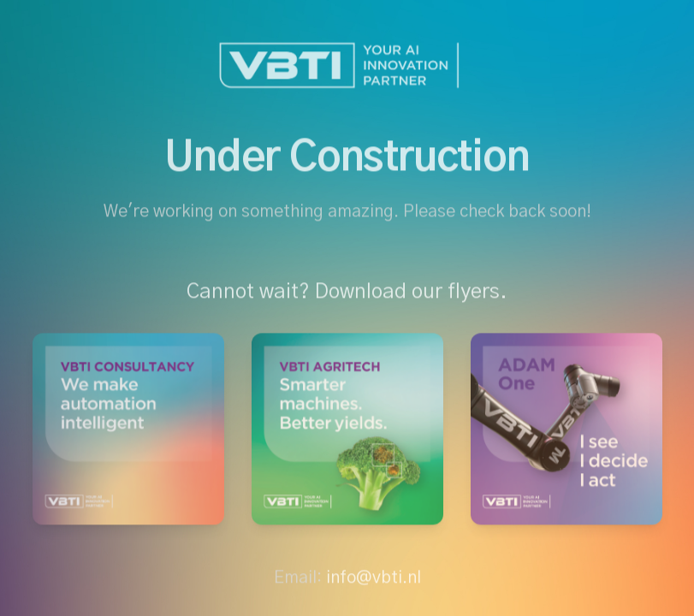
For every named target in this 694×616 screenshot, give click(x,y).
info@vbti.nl (374, 580)
